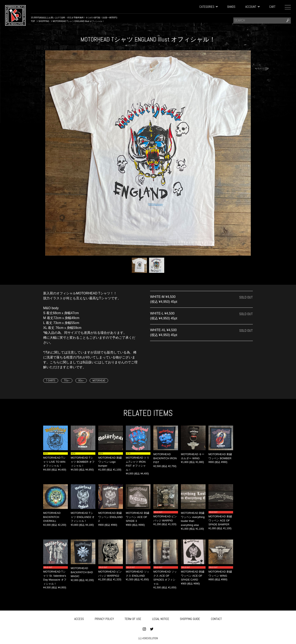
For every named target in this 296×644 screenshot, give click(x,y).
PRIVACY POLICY (104, 618)
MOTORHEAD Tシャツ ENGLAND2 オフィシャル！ (83, 517)
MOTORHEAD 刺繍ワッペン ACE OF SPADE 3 (138, 517)
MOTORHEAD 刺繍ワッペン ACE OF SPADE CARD (193, 576)
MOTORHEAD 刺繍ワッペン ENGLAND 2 (110, 517)
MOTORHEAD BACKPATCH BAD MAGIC (82, 572)
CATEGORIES (208, 7)
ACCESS (79, 618)
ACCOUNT (252, 7)
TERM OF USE (133, 618)
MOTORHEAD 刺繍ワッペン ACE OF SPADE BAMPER (220, 520)
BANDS (231, 7)
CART (272, 7)
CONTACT (216, 618)
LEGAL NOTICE (161, 618)
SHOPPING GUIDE (190, 618)
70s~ (67, 381)
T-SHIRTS (51, 381)
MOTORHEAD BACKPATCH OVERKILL (52, 517)
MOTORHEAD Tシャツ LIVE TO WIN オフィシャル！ (54, 462)
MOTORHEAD (99, 381)
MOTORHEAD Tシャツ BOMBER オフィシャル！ (83, 462)
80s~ (81, 381)
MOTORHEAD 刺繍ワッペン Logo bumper (110, 462)
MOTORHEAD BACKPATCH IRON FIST (165, 458)
